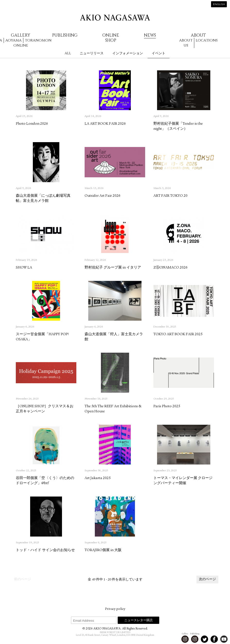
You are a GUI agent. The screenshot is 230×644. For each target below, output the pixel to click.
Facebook (214, 639)
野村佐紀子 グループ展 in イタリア (113, 268)
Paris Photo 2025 (167, 406)
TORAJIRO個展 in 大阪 (103, 550)
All (68, 53)
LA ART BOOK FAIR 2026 (105, 124)
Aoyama (13, 40)
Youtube (224, 639)
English (219, 4)
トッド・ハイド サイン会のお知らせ (45, 550)
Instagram (185, 639)
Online (21, 45)
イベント (159, 53)
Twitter (204, 639)
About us (186, 43)
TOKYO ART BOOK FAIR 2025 (178, 334)
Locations (207, 40)
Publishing (65, 35)
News (150, 35)
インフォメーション (128, 53)
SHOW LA (24, 268)
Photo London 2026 (32, 124)
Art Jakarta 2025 (98, 478)
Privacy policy (115, 609)
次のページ (207, 579)
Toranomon (38, 40)
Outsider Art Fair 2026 (102, 196)
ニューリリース (92, 53)
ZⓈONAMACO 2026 (170, 268)
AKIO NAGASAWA (115, 18)
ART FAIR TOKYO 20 (170, 196)
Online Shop (111, 38)
